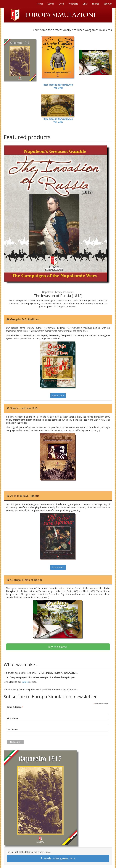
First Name (12, 718)
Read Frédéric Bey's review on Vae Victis (58, 86)
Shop (61, 4)
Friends (96, 4)
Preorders (73, 4)
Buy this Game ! (58, 647)
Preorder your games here (58, 858)
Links (85, 4)
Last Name (12, 730)
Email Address (15, 707)
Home (40, 4)
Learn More (58, 396)
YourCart (108, 4)
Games (51, 4)
